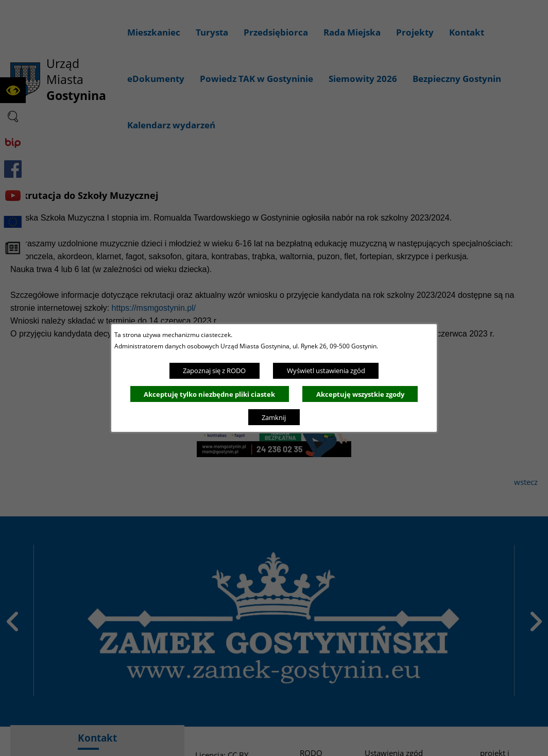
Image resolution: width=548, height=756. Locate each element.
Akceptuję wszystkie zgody (360, 394)
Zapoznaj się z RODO (214, 371)
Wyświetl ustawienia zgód (326, 371)
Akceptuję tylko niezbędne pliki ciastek (209, 394)
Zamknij (274, 417)
